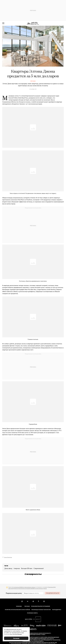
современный (39, 569)
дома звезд (8, 569)
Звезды (33, 81)
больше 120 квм (27, 569)
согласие (7, 634)
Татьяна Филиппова (8, 557)
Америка (17, 569)
